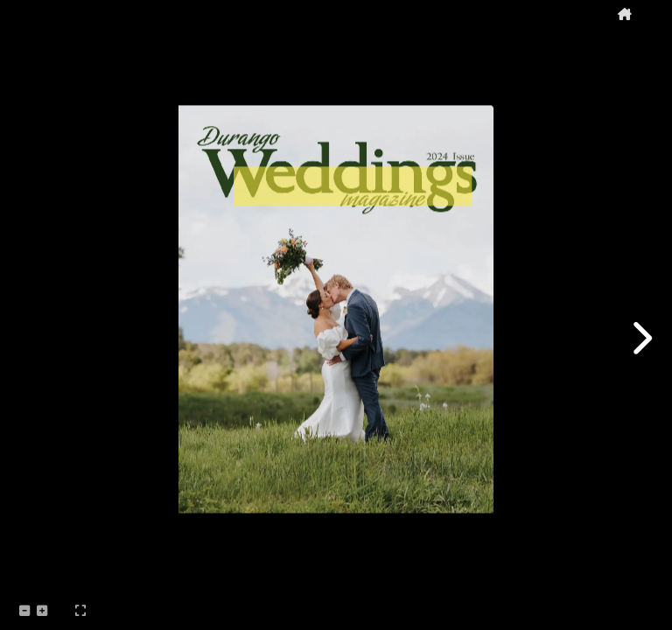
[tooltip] (625, 14)
